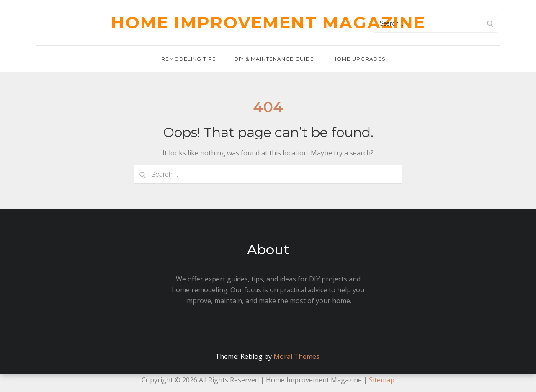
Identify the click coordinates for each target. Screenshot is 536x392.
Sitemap (382, 380)
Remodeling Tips (188, 59)
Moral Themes (296, 356)
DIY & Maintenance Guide (274, 59)
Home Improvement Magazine (268, 22)
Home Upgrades (359, 59)
